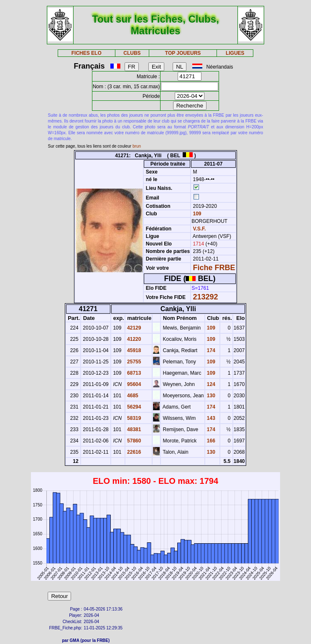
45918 (134, 350)
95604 (134, 384)
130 (210, 396)
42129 (134, 328)
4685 (132, 396)
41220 (134, 339)
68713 (134, 373)
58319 (134, 418)
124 (210, 384)
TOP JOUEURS (183, 53)
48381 (134, 429)
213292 (206, 297)
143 (210, 418)
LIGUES (235, 53)
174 (210, 350)
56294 (134, 407)
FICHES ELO (87, 53)
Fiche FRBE (214, 268)
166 (210, 441)
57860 (134, 441)
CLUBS (132, 53)
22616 (134, 452)
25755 (134, 362)
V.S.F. (200, 229)
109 (196, 214)
